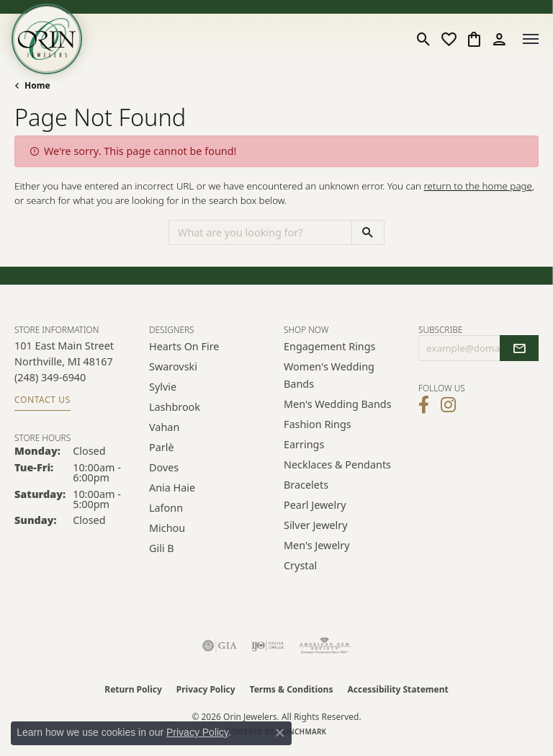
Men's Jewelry (317, 545)
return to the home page (478, 186)
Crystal (300, 565)
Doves (164, 467)
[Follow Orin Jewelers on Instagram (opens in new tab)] (448, 405)
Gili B (162, 548)
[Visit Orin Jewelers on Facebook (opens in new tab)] (424, 405)
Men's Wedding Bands (338, 404)
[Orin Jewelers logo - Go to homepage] (47, 39)
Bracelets (306, 485)
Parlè (162, 447)
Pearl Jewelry (315, 505)
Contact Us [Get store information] (42, 400)
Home (37, 85)
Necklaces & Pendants (337, 464)
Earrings (304, 444)
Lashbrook (175, 407)
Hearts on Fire (184, 346)
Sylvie (163, 387)
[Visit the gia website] (220, 646)
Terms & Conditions (292, 689)
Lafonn (166, 508)
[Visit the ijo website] (267, 646)
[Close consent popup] (280, 733)
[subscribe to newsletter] (519, 348)
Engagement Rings (330, 346)
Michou (167, 528)
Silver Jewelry (316, 525)
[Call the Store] (50, 377)
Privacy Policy (206, 689)
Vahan (164, 427)
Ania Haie (172, 488)
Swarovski (173, 366)
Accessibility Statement (397, 689)
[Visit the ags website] (325, 646)
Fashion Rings (318, 424)
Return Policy (133, 689)
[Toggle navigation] (531, 39)
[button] (424, 39)
